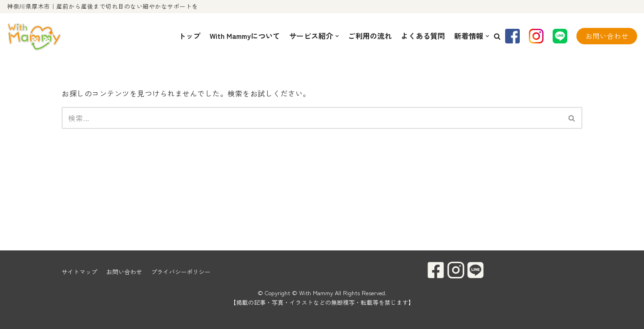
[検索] (312, 118)
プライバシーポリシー (181, 272)
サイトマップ (79, 272)
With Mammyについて (245, 36)
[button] (497, 36)
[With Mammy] (34, 36)
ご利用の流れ (370, 36)
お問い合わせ (607, 36)
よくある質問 (423, 36)
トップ (190, 36)
